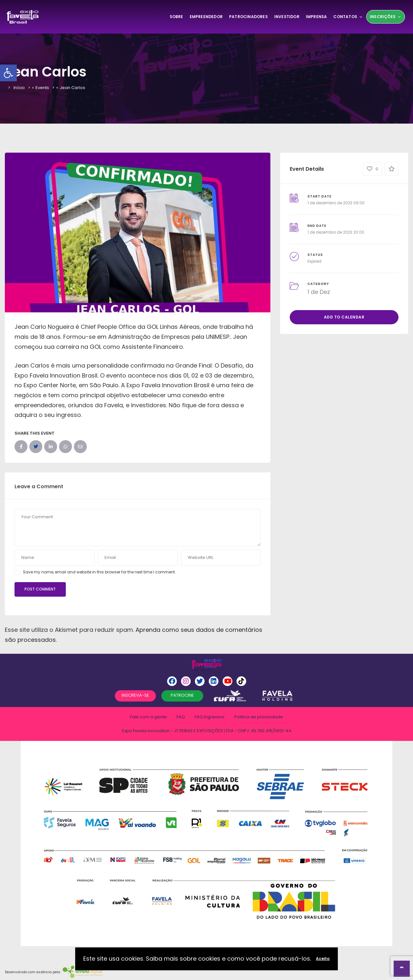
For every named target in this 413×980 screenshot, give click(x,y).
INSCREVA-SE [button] (135, 695)
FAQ (181, 717)
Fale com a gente (148, 717)
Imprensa (317, 17)
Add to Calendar (344, 317)
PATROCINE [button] (182, 695)
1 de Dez (319, 292)
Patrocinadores (248, 17)
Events (42, 88)
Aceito (323, 959)
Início (19, 88)
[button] (8, 73)
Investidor (287, 17)
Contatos (348, 17)
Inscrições (386, 17)
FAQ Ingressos (210, 717)
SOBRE (176, 17)
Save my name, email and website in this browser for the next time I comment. (99, 572)
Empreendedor (206, 17)
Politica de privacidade (259, 717)
